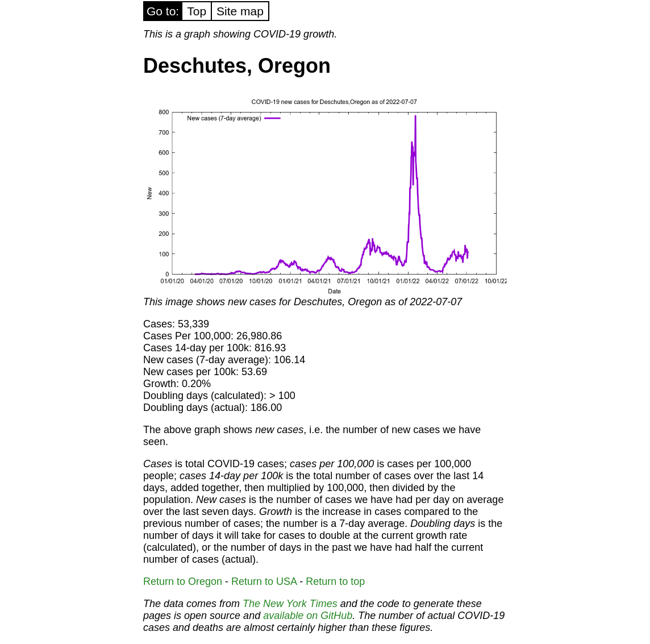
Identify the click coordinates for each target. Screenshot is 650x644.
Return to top (335, 581)
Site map (240, 11)
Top (197, 11)
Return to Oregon (183, 581)
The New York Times (290, 604)
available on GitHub (308, 616)
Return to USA (264, 581)
